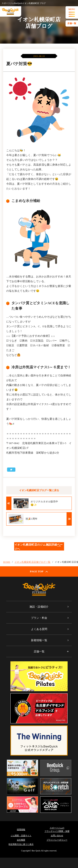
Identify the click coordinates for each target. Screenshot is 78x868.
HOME (7, 562)
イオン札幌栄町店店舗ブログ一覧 (33, 562)
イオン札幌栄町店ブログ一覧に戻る (39, 490)
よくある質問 (39, 629)
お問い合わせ (57, 836)
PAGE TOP (39, 571)
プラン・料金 (39, 618)
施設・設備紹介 (39, 607)
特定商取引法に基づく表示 (21, 844)
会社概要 (21, 840)
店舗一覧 (72, 23)
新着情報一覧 (39, 640)
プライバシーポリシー (57, 840)
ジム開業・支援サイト (21, 836)
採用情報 (21, 830)
